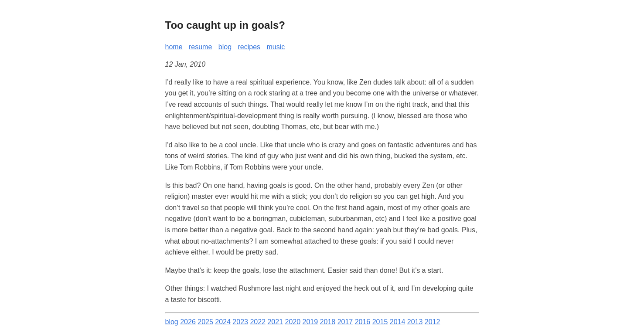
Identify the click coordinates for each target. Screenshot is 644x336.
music (276, 47)
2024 (223, 322)
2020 (293, 322)
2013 (415, 322)
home (174, 47)
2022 (258, 322)
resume (200, 47)
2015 (380, 322)
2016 (363, 322)
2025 (205, 322)
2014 (398, 322)
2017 (345, 322)
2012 (433, 322)
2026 (188, 322)
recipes (249, 47)
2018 (328, 322)
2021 (275, 322)
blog (225, 47)
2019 (310, 322)
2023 (240, 322)
